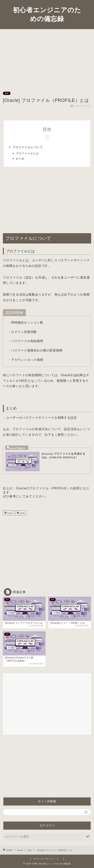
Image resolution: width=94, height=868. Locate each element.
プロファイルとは (27, 153)
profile (22, 513)
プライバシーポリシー (44, 859)
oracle (9, 513)
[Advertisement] (47, 58)
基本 (7, 93)
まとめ (20, 159)
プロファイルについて (28, 147)
